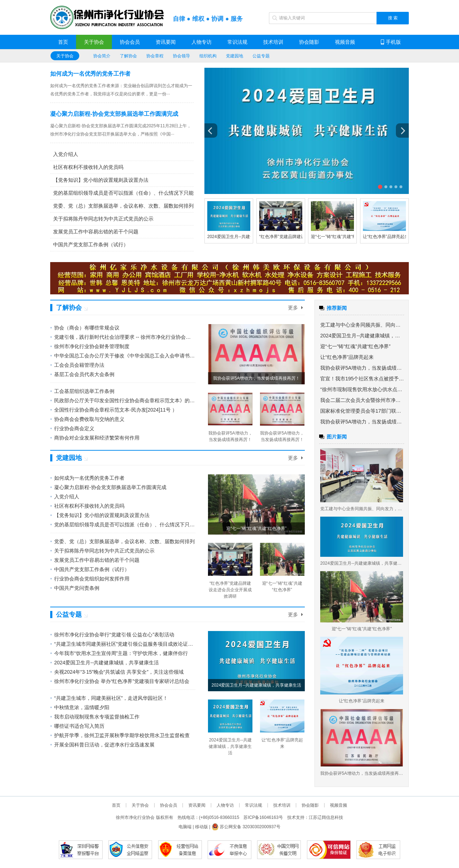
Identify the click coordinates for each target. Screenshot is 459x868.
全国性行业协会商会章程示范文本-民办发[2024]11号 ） (114, 410)
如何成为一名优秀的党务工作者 (90, 74)
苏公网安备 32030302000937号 (246, 827)
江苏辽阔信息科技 (326, 817)
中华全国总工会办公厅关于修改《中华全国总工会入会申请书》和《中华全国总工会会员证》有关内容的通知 (123, 356)
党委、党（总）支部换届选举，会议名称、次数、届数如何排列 (123, 206)
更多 (295, 308)
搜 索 (393, 18)
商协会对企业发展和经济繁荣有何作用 (95, 438)
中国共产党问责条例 (75, 588)
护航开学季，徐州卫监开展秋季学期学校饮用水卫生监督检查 (120, 735)
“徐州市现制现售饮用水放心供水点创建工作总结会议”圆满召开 (362, 389)
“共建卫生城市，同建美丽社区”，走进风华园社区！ (109, 698)
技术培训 (273, 42)
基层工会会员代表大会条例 (82, 374)
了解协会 (128, 56)
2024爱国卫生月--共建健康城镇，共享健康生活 (105, 663)
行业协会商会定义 (72, 428)
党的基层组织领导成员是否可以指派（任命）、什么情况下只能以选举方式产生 (123, 193)
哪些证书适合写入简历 (77, 726)
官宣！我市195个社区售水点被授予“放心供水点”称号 (362, 379)
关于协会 (94, 42)
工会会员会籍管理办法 (77, 365)
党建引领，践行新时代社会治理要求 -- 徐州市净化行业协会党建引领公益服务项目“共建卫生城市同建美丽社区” (123, 337)
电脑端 (185, 827)
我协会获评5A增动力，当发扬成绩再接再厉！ (362, 368)
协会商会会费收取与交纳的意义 (87, 419)
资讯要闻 (166, 42)
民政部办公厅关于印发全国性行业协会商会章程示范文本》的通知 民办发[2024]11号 (123, 400)
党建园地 (235, 56)
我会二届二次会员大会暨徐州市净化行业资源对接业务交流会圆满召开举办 (362, 400)
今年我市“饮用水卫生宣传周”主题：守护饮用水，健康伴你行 (119, 653)
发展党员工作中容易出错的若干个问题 (96, 232)
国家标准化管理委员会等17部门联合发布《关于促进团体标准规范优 (362, 411)
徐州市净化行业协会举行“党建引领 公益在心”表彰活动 (112, 635)
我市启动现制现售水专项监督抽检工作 (95, 717)
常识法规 (237, 42)
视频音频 (345, 42)
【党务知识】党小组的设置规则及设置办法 (101, 180)
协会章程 (155, 56)
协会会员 (130, 42)
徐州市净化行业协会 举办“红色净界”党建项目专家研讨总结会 (120, 681)
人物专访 (202, 42)
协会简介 (102, 56)
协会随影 (309, 42)
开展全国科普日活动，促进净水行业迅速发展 (102, 745)
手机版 (391, 42)
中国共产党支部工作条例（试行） (91, 245)
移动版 (202, 827)
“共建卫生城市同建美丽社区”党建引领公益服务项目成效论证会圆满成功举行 (123, 644)
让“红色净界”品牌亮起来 (386, 237)
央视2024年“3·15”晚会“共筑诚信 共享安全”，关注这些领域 (117, 672)
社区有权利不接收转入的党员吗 (88, 167)
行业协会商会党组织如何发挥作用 (90, 579)
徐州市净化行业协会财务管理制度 (90, 346)
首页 (63, 42)
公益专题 (261, 56)
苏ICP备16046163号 (263, 817)
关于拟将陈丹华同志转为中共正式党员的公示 (103, 219)
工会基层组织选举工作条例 (82, 391)
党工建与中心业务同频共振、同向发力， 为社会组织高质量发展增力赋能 (362, 325)
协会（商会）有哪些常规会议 (85, 328)
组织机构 (208, 56)
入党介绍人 (66, 154)
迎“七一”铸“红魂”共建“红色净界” (341, 237)
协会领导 (181, 56)
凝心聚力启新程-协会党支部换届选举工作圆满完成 (114, 114)
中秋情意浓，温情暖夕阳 (80, 707)
